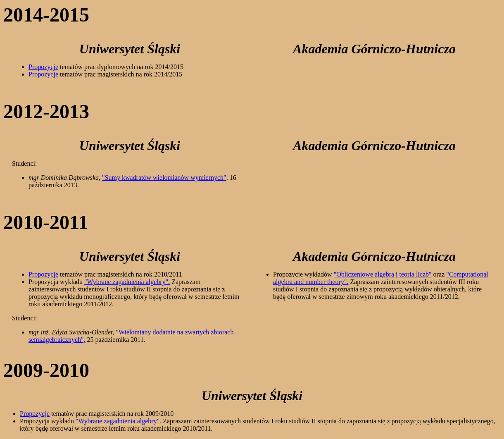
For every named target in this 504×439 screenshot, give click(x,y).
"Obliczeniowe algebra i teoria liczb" (383, 274)
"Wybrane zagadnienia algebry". (127, 282)
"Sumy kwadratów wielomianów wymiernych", (165, 178)
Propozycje (43, 67)
